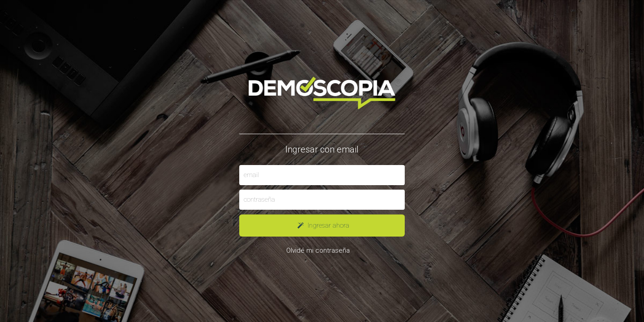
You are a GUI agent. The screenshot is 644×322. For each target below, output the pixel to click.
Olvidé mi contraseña (318, 250)
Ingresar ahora (322, 225)
